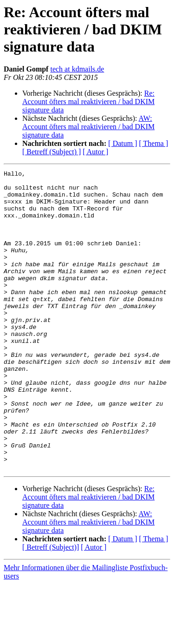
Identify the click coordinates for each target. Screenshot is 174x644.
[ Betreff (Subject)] (51, 607)
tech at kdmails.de (77, 69)
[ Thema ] (154, 143)
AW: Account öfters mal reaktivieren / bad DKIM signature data (88, 127)
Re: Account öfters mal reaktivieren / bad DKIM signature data (88, 102)
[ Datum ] (122, 143)
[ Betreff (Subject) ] (52, 152)
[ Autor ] (95, 152)
